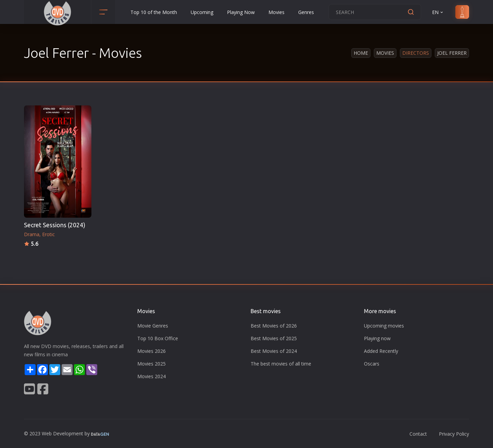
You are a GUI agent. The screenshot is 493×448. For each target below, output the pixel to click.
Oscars (372, 364)
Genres (306, 12)
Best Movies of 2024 (274, 351)
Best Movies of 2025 (274, 338)
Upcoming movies (384, 326)
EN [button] (438, 12)
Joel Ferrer (452, 53)
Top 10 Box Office (158, 338)
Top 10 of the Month (154, 12)
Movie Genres (153, 326)
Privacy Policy (454, 434)
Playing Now (241, 12)
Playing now (377, 338)
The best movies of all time (281, 364)
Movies (276, 12)
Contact (418, 434)
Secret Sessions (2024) (55, 225)
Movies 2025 (151, 364)
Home (361, 53)
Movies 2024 (151, 376)
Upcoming (202, 12)
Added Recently (381, 351)
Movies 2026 (151, 351)
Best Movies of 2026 (274, 326)
